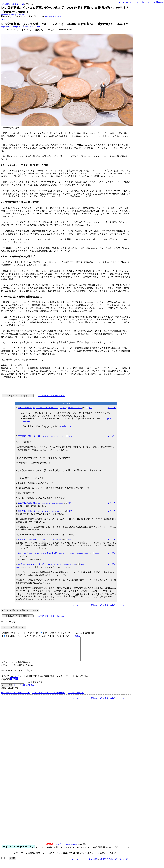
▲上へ (75, 605)
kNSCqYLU (58, 17)
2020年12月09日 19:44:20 (54, 553)
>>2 (17, 567)
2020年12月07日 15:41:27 (47, 408)
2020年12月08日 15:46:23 (29, 511)
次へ (143, 2)
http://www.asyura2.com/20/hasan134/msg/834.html (14, 15)
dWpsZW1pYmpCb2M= (57, 511)
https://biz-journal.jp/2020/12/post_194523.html (21, 27)
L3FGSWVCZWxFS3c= (56, 436)
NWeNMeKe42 (46, 503)
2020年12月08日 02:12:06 (29, 503)
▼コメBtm (135, 2)
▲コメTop (123, 2)
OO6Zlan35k (45, 436)
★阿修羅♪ (6, 4)
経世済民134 (18, 4)
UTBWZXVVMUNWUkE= (75, 408)
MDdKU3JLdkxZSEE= (57, 503)
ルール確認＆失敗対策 (24, 690)
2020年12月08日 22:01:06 (29, 540)
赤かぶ (27, 408)
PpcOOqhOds (45, 511)
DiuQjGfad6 (63, 408)
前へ (150, 2)
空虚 (24, 564)
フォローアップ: (8, 622)
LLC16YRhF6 (70, 554)
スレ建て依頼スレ (76, 697)
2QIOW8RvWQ (58, 565)
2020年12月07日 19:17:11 (29, 436)
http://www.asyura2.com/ (67, 848)
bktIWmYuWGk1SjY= (70, 565)
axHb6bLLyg (45, 540)
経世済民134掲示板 (109, 605)
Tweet (4, 19)
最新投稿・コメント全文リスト (15, 697)
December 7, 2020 (66, 426)
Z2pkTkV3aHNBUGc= (56, 540)
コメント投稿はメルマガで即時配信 (49, 697)
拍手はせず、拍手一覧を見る (52, 396)
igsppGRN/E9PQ (49, 17)
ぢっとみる (30, 553)
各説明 (78, 636)
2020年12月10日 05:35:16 (41, 564)
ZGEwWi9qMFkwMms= (82, 554)
